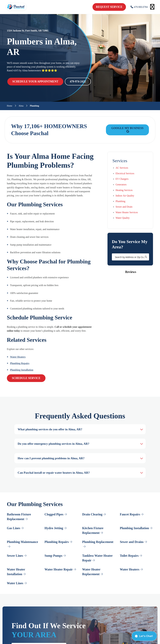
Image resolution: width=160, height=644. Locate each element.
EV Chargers (122, 179)
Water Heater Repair (60, 569)
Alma (21, 106)
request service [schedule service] (109, 7)
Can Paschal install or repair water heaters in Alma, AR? (54, 473)
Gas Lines (15, 528)
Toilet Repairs (131, 556)
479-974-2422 (78, 81)
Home (10, 106)
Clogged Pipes (56, 514)
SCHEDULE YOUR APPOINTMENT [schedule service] (35, 81)
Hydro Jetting (56, 528)
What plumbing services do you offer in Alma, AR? (50, 429)
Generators (121, 185)
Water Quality (123, 218)
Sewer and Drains (134, 542)
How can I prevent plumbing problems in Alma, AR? (51, 458)
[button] (107, 281)
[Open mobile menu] (152, 7)
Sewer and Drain (124, 207)
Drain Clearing (94, 514)
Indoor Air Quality (125, 196)
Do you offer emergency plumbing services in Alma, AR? (53, 444)
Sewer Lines (17, 556)
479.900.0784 (139, 7)
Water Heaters (18, 357)
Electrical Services (125, 173)
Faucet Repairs (132, 514)
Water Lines (17, 583)
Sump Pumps (55, 556)
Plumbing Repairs (20, 363)
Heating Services (124, 190)
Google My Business (127, 130)
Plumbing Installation (22, 370)
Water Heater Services (127, 212)
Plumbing (120, 201)
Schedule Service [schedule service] (26, 378)
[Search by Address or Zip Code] (131, 257)
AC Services (122, 168)
